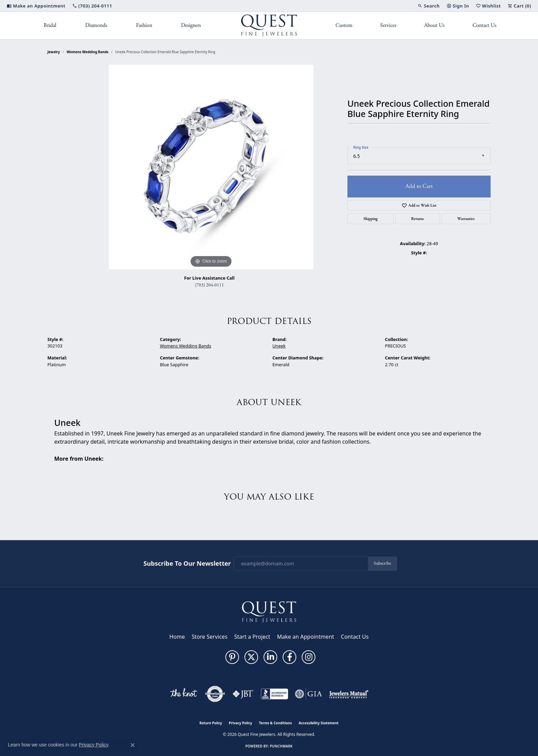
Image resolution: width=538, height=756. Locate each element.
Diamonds (96, 25)
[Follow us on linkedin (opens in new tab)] (270, 657)
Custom (344, 25)
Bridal (50, 25)
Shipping (371, 219)
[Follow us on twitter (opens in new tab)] (251, 657)
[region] (211, 167)
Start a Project (252, 637)
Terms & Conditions (275, 723)
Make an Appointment (306, 637)
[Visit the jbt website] (243, 694)
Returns (417, 219)
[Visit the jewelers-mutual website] (349, 694)
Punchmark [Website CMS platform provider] (281, 746)
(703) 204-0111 (210, 285)
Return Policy (211, 723)
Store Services (210, 637)
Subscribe (382, 564)
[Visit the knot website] (183, 694)
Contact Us (484, 25)
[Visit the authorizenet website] (215, 694)
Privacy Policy (240, 723)
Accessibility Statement (319, 723)
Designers (191, 25)
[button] (429, 6)
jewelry (54, 52)
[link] (36, 6)
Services (388, 25)
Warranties (466, 219)
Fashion (144, 25)
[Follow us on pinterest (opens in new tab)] (232, 657)
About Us (434, 25)
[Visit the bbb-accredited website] (274, 694)
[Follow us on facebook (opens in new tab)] (289, 657)
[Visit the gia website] (309, 694)
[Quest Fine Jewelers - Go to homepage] (269, 611)
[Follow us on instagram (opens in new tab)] (309, 657)
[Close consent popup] (133, 745)
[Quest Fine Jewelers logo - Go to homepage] (269, 26)
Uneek (279, 346)
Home (177, 637)
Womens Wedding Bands (88, 52)
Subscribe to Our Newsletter (187, 564)
